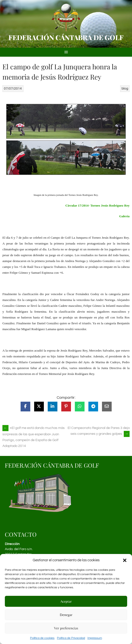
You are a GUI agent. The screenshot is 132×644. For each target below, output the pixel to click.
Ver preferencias (66, 628)
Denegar (66, 615)
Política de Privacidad (71, 638)
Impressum (95, 638)
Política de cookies (42, 638)
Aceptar (66, 601)
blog (125, 89)
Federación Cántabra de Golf (66, 37)
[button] (125, 560)
